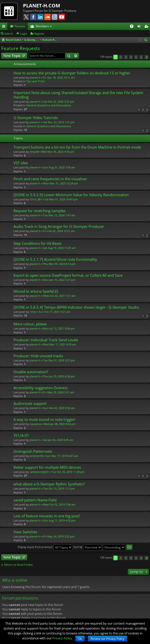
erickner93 (36, 456)
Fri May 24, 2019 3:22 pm (59, 536)
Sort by (88, 547)
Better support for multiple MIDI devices (47, 467)
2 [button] (121, 57)
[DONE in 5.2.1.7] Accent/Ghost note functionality (55, 259)
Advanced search (76, 56)
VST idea (21, 163)
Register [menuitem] (147, 27)
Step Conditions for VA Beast (37, 243)
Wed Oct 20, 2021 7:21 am (59, 296)
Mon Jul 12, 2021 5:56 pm (59, 328)
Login (24, 34)
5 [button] (136, 57)
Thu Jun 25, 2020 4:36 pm (59, 376)
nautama (35, 424)
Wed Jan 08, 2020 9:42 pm (60, 424)
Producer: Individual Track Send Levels (46, 340)
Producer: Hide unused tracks (38, 356)
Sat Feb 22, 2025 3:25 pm (59, 102)
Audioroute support (30, 404)
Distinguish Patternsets (33, 451)
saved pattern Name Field (35, 500)
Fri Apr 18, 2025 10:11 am (59, 77)
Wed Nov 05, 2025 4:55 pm (58, 152)
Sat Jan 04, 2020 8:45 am (58, 440)
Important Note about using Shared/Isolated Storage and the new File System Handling (78, 95)
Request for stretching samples (39, 211)
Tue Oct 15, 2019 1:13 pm (59, 488)
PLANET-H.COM (42, 6)
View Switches (25, 532)
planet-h (35, 77)
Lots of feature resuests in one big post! (47, 516)
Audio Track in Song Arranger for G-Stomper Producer (59, 226)
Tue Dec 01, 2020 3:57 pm (59, 360)
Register (39, 34)
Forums (20, 26)
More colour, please (30, 324)
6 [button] (141, 57)
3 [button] (126, 57)
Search (9, 34)
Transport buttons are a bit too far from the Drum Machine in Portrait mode (77, 147)
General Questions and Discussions (49, 105)
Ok (80, 639)
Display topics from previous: (45, 547)
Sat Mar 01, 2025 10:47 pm (61, 199)
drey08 (34, 152)
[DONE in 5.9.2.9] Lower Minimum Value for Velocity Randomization (71, 195)
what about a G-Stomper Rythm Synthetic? (49, 484)
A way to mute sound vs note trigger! (44, 419)
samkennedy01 (39, 472)
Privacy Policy (62, 638)
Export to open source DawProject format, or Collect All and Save (68, 275)
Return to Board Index (18, 565)
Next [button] (146, 57)
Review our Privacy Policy (107, 639)
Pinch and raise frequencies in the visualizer (50, 179)
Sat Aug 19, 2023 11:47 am (59, 248)
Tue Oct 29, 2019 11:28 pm (68, 472)
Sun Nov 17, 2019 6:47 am (62, 456)
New (12, 56)
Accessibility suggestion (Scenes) (40, 388)
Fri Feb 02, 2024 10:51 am (59, 231)
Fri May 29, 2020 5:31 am (59, 392)
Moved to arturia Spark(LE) (36, 291)
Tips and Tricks (36, 81)
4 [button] (131, 57)
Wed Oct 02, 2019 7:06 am (59, 504)
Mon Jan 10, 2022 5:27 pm (59, 280)
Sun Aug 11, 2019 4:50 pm (59, 520)
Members (42, 26)
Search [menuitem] (147, 40)
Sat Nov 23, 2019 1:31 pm (59, 122)
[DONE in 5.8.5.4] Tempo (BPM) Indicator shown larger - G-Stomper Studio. (77, 307)
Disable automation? (31, 372)
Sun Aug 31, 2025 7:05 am (59, 167)
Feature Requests (21, 48)
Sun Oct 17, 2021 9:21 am (54, 312)
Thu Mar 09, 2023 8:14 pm (59, 264)
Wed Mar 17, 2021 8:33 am (60, 344)
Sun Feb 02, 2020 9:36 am (59, 408)
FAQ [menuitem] (133, 27)
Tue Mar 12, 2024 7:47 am (59, 215)
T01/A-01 (21, 435)
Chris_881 (36, 199)
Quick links (5, 27)
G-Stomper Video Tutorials (36, 118)
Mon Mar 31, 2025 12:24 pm (61, 183)
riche (33, 312)
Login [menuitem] (140, 27)
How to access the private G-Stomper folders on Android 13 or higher (72, 73)
